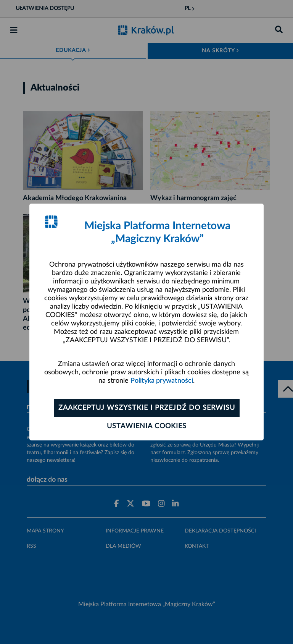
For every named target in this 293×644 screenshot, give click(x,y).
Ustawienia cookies (147, 426)
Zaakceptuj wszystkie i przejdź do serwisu (147, 408)
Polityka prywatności (162, 381)
